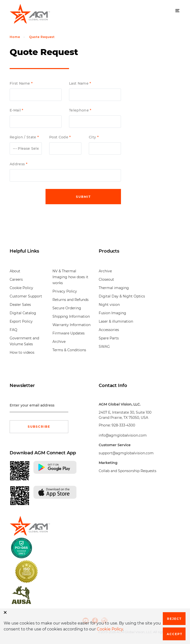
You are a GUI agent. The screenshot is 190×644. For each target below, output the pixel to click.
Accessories (109, 330)
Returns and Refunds (71, 300)
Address (18, 164)
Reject (174, 619)
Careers (16, 279)
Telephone (79, 110)
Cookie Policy (21, 288)
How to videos (22, 352)
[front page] (28, 526)
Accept (175, 634)
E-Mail (16, 110)
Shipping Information (71, 316)
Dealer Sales (20, 305)
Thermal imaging (114, 288)
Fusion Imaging (112, 313)
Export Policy (21, 321)
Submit (83, 197)
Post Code (59, 137)
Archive (59, 342)
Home (15, 37)
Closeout (106, 279)
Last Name (79, 83)
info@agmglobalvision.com (123, 435)
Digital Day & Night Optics (122, 296)
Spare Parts (109, 338)
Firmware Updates (69, 333)
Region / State (24, 137)
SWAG (104, 347)
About (15, 271)
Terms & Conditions (69, 350)
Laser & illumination (116, 321)
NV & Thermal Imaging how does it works (70, 277)
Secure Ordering (67, 308)
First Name (20, 83)
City (93, 137)
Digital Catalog (23, 313)
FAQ (13, 330)
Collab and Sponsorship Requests (128, 471)
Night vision (109, 305)
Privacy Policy (65, 291)
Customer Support (26, 296)
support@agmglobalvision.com (126, 453)
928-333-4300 (123, 425)
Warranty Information (71, 325)
